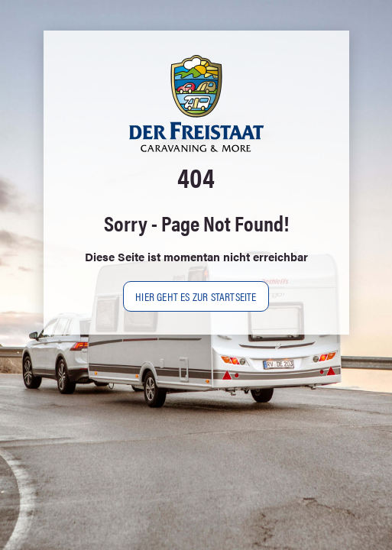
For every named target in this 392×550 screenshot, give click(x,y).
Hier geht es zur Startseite (196, 296)
